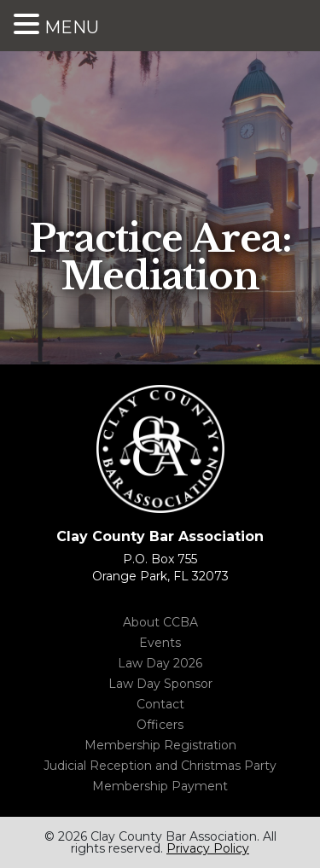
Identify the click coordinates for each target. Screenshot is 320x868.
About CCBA (160, 622)
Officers (160, 725)
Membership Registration (160, 745)
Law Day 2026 (160, 663)
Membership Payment (160, 786)
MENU (72, 27)
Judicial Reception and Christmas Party (160, 766)
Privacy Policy (208, 848)
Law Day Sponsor (160, 684)
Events (160, 643)
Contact (160, 704)
